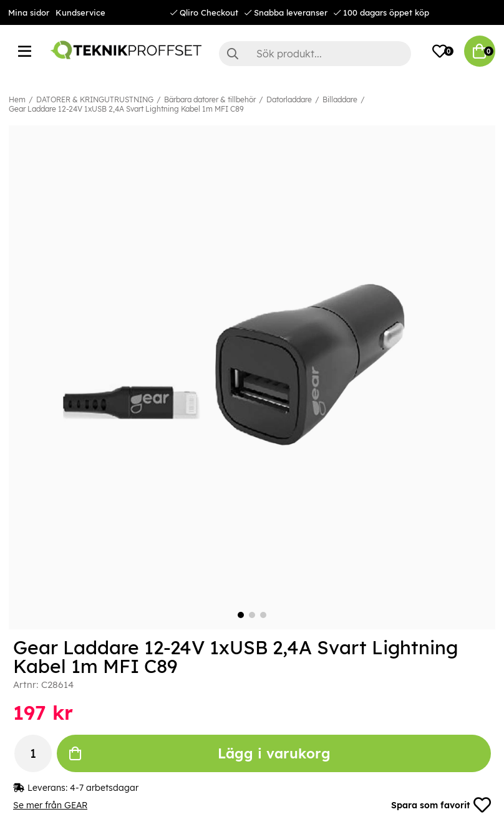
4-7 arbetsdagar (104, 788)
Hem (17, 99)
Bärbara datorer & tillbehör (210, 99)
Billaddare (340, 99)
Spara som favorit (441, 805)
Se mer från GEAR (50, 805)
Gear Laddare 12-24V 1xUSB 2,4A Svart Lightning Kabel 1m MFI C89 (126, 109)
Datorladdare (289, 99)
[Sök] (315, 54)
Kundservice (80, 12)
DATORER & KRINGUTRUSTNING (95, 99)
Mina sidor (29, 12)
